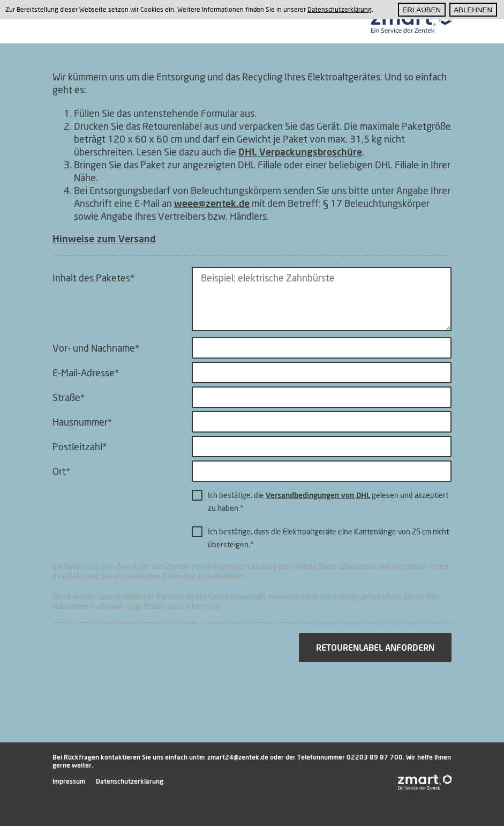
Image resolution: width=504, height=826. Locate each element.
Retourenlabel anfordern (375, 648)
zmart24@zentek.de (238, 757)
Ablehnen (473, 10)
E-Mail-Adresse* (86, 373)
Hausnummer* (82, 422)
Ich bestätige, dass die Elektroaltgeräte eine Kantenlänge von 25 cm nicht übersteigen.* (328, 538)
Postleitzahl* (80, 447)
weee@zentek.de (212, 203)
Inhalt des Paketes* (93, 278)
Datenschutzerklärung (130, 781)
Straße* (69, 397)
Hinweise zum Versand (104, 239)
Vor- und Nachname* (96, 348)
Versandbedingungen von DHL (318, 495)
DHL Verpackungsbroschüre (300, 152)
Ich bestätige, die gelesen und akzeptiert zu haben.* (328, 501)
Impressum (69, 781)
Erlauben (422, 10)
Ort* (61, 471)
